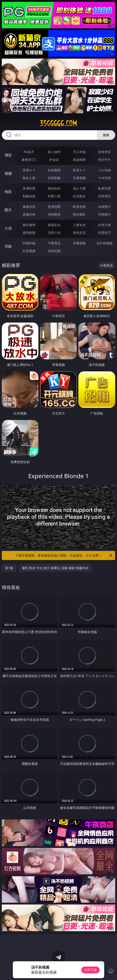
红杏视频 (29, 251)
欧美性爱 (104, 188)
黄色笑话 (79, 233)
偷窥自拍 (29, 207)
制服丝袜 (29, 196)
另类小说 (54, 233)
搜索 (106, 135)
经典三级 (54, 196)
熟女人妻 (29, 178)
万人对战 (79, 152)
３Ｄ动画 (104, 170)
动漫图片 (104, 207)
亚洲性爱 (29, 188)
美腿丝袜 (29, 214)
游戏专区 (104, 152)
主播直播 (79, 178)
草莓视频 (79, 243)
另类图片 (104, 214)
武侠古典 (104, 225)
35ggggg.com (58, 123)
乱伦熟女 (79, 196)
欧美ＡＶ (79, 170)
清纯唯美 (54, 214)
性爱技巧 (104, 233)
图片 (8, 210)
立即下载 (90, 970)
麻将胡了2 (29, 160)
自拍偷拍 (54, 170)
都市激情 (29, 225)
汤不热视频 (104, 243)
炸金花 (54, 160)
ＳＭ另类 (104, 178)
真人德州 (54, 152)
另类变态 (104, 196)
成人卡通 (79, 188)
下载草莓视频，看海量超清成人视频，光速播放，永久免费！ (64, 555)
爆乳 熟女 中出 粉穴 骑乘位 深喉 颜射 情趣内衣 (55, 568)
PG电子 (29, 152)
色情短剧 (54, 251)
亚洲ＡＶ (29, 170)
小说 (8, 228)
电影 (8, 192)
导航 (8, 246)
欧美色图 (79, 207)
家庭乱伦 (54, 225)
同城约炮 (29, 243)
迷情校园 (29, 233)
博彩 (8, 155)
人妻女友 (79, 225)
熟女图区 (79, 214)
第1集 (9, 568)
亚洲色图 (54, 207)
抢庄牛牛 (104, 160)
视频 (8, 173)
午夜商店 (54, 243)
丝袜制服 (54, 178)
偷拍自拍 (54, 188)
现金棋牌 (79, 160)
